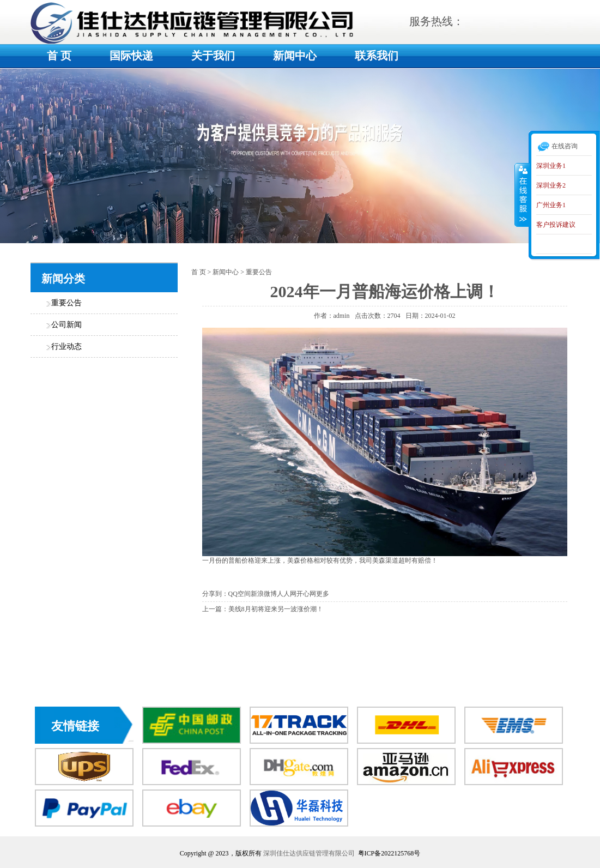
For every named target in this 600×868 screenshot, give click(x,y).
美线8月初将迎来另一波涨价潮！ (276, 609)
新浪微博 (264, 594)
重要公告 (66, 303)
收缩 (522, 195)
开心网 (306, 594)
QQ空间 (240, 594)
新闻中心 (295, 56)
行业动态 (66, 346)
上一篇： (215, 609)
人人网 (287, 594)
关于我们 (213, 56)
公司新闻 (66, 325)
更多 (323, 594)
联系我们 (377, 56)
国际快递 (131, 56)
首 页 (59, 56)
